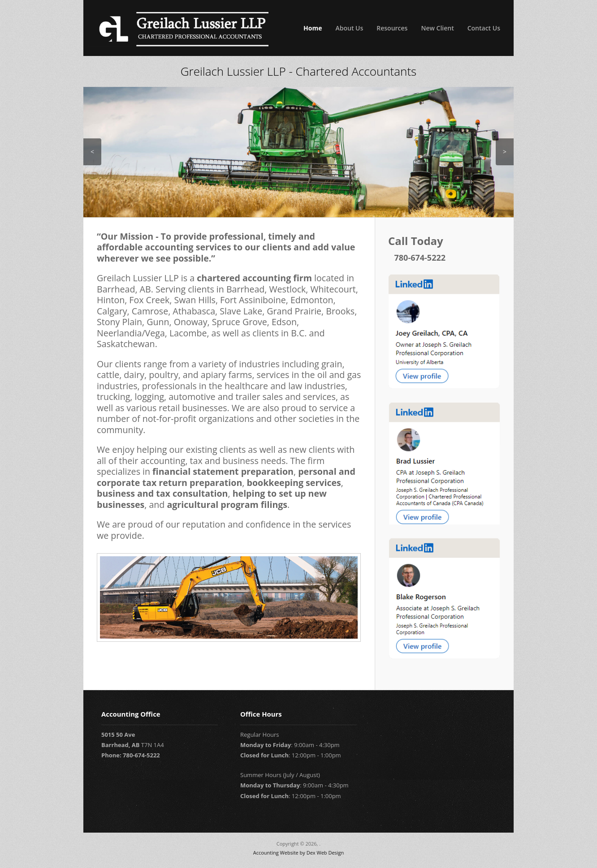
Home (313, 28)
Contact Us (484, 28)
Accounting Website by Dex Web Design (299, 853)
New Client (437, 28)
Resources (392, 28)
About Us (349, 28)
